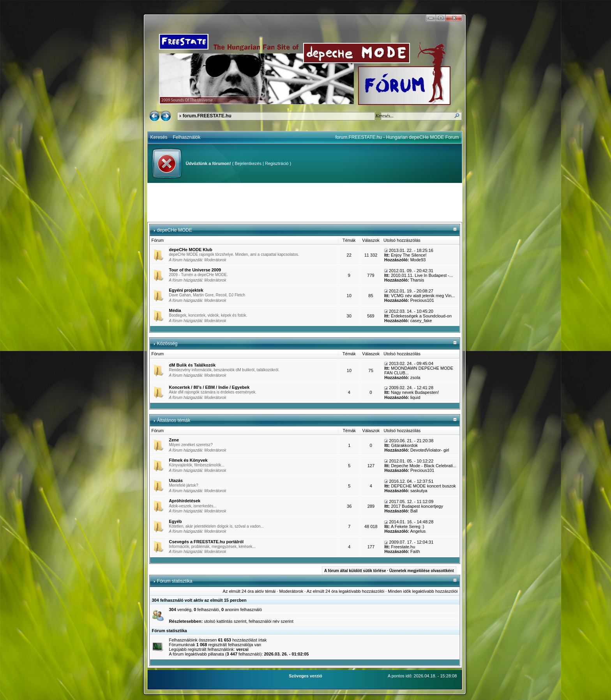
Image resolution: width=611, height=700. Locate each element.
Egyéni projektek (186, 290)
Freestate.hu (403, 547)
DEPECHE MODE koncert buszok (424, 486)
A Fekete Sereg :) (408, 526)
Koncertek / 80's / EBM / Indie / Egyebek (209, 387)
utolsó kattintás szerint (225, 621)
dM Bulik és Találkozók (192, 365)
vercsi (242, 649)
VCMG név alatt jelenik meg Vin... (423, 296)
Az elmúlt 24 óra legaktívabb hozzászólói (345, 591)
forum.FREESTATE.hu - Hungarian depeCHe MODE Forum (397, 137)
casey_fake (421, 321)
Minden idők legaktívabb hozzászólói (423, 591)
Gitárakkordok (404, 445)
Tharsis (417, 280)
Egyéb (176, 521)
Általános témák (174, 420)
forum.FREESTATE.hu (207, 116)
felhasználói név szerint (271, 621)
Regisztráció (277, 163)
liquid (415, 397)
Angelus (418, 531)
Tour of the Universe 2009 (195, 270)
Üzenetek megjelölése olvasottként (422, 571)
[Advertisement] (305, 202)
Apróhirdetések (185, 501)
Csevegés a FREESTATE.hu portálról (207, 542)
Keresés (159, 137)
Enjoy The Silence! (409, 255)
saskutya (419, 491)
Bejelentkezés (248, 163)
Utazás (176, 480)
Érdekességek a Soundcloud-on (421, 316)
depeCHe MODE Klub (191, 250)
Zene (174, 440)
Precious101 (422, 300)
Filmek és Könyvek (188, 460)
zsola (415, 377)
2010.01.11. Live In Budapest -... (422, 275)
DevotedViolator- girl (430, 450)
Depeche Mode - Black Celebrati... (424, 466)
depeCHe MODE (175, 230)
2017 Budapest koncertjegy (417, 506)
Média (175, 310)
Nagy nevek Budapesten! (415, 392)
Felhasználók (187, 137)
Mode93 (418, 260)
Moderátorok (215, 260)
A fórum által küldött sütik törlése (355, 571)
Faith (415, 551)
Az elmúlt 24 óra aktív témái (249, 591)
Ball (414, 511)
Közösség (167, 344)
